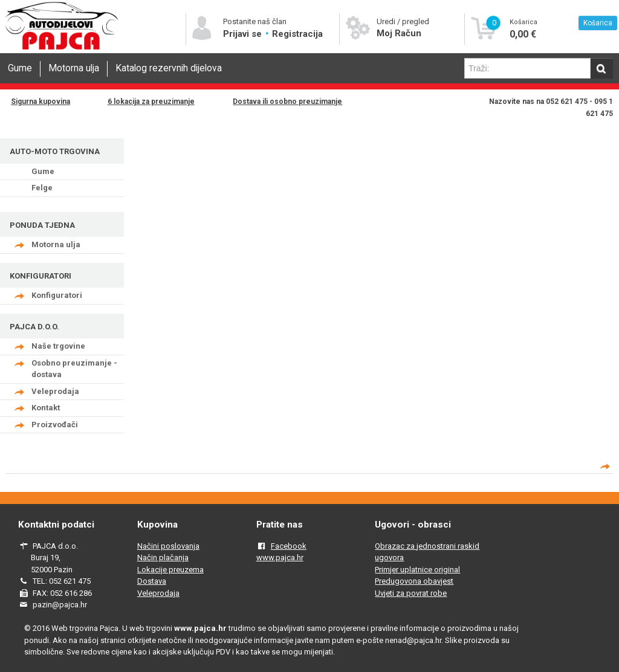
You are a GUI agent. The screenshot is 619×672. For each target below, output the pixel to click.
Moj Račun (399, 33)
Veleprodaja (55, 391)
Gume (20, 68)
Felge (42, 188)
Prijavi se (244, 34)
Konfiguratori (57, 295)
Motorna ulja (74, 68)
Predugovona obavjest (414, 581)
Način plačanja (163, 557)
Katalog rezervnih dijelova (169, 68)
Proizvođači (55, 425)
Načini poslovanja (168, 546)
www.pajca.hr (280, 557)
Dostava (152, 581)
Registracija (297, 34)
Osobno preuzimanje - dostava (74, 369)
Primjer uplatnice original (417, 570)
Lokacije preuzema (170, 570)
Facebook (289, 546)
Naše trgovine (58, 346)
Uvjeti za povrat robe (411, 593)
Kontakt (46, 408)
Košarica (598, 23)
